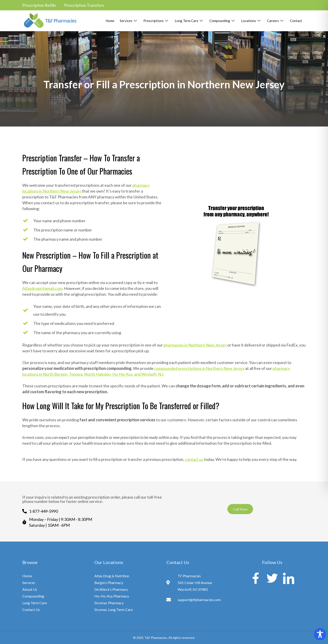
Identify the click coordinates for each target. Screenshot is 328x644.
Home (110, 21)
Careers (276, 21)
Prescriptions (156, 21)
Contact (296, 21)
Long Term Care (189, 21)
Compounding (223, 21)
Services (129, 21)
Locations (251, 21)
